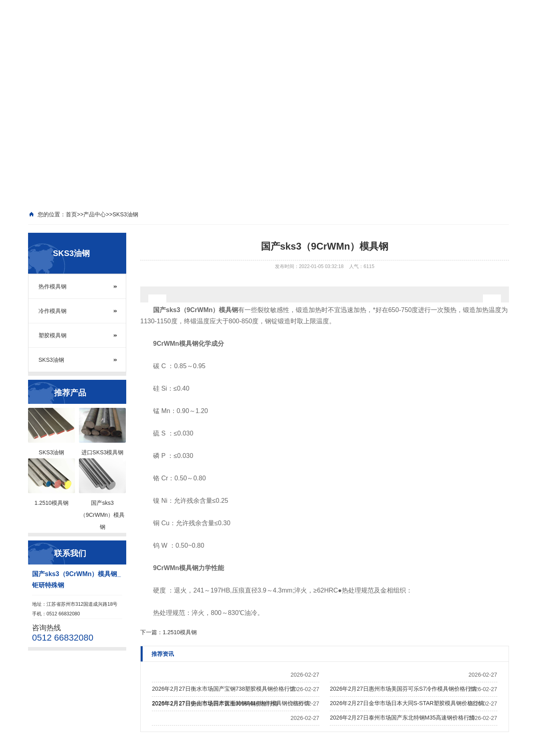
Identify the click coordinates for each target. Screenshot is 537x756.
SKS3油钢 (51, 360)
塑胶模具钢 (52, 335)
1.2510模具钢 (180, 632)
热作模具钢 (52, 286)
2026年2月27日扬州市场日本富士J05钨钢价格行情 (215, 704)
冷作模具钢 (52, 311)
